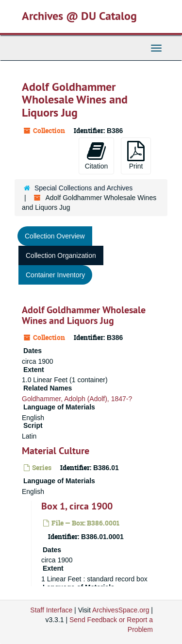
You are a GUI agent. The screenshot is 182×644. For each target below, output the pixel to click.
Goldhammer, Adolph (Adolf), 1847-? (77, 399)
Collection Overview (55, 236)
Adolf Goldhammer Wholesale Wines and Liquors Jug (84, 315)
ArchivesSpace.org (121, 610)
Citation (96, 155)
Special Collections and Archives (83, 188)
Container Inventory (55, 275)
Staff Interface (51, 610)
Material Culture (56, 451)
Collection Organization (61, 255)
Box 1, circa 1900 (77, 506)
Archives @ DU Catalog (79, 16)
